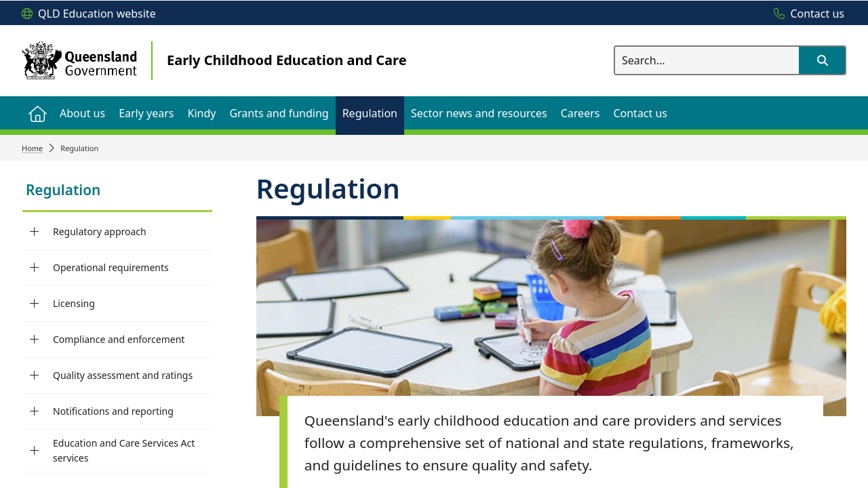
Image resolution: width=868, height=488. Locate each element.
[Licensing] (34, 304)
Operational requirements (111, 267)
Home (32, 148)
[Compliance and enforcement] (34, 340)
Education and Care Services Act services (124, 450)
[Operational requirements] (34, 268)
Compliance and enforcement (119, 339)
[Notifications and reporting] (34, 411)
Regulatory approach (100, 231)
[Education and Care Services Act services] (34, 451)
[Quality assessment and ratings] (34, 375)
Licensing (74, 303)
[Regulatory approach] (34, 232)
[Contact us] (806, 14)
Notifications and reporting (113, 411)
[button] (822, 60)
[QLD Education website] (89, 14)
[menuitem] (37, 113)
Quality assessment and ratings (123, 375)
